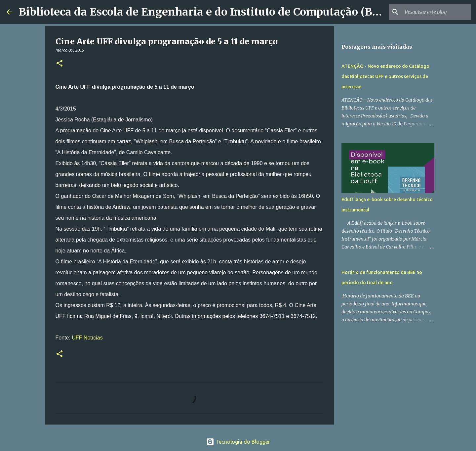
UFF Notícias (87, 338)
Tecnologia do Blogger (238, 442)
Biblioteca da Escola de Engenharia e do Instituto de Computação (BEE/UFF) (217, 12)
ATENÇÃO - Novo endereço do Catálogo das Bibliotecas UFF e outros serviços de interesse (385, 76)
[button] (59, 64)
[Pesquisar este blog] (436, 12)
